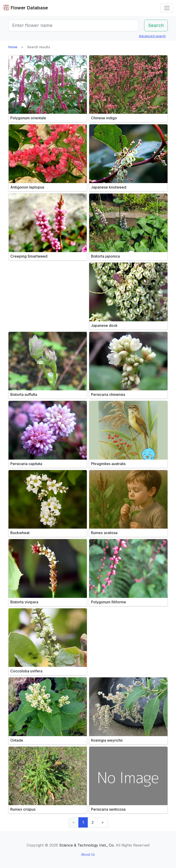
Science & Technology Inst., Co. (87, 845)
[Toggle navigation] (167, 8)
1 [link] (83, 822)
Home (13, 47)
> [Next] (103, 822)
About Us (88, 854)
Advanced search (152, 36)
